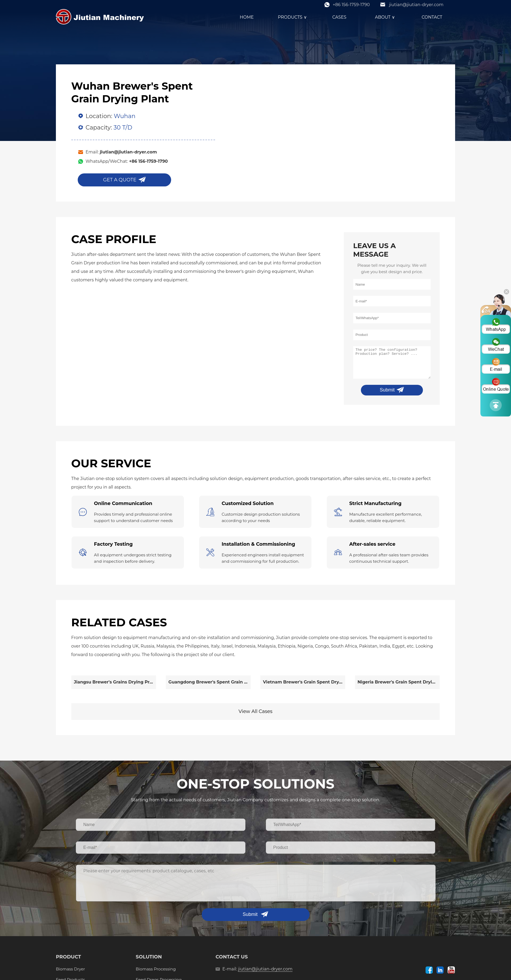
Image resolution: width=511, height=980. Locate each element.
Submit (387, 390)
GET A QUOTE (120, 180)
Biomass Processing (156, 969)
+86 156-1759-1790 (351, 5)
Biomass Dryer (70, 969)
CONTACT (432, 17)
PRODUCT (68, 957)
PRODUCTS (293, 17)
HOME (247, 17)
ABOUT (386, 17)
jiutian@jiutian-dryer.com (416, 5)
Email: (121, 152)
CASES (339, 17)
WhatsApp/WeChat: (127, 161)
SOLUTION (149, 957)
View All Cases (255, 711)
